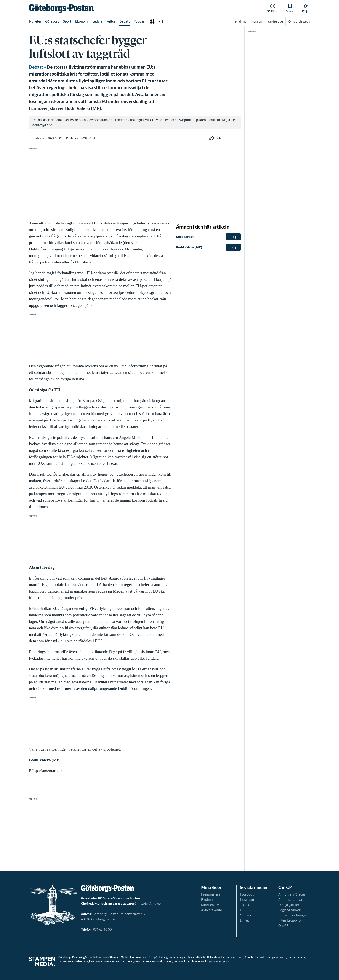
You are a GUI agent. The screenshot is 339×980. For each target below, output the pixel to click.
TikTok (245, 905)
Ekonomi (82, 21)
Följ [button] (233, 237)
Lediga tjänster (289, 905)
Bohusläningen (177, 957)
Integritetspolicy (290, 920)
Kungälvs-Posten (277, 957)
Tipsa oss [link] (257, 22)
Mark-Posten (66, 961)
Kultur (111, 21)
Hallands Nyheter (196, 957)
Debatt (125, 21)
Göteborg (52, 21)
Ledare (97, 21)
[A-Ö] (152, 21)
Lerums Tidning (296, 957)
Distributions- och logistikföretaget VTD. (209, 961)
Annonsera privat (291, 900)
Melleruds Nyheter (84, 961)
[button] (161, 21)
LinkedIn (246, 920)
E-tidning (208, 900)
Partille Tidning (125, 961)
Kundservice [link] (275, 22)
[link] (61, 9)
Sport (67, 21)
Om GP (283, 926)
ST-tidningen (142, 961)
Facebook (247, 894)
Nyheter (35, 21)
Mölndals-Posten (105, 961)
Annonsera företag (292, 894)
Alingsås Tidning (158, 957)
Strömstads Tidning (161, 961)
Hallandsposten (216, 957)
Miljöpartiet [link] (185, 237)
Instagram (247, 900)
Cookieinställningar (292, 915)
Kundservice (210, 905)
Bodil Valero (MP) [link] (189, 247)
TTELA (177, 961)
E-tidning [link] (240, 22)
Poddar (139, 21)
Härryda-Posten (234, 957)
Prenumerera (211, 894)
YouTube (246, 915)
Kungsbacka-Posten (255, 957)
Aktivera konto (212, 910)
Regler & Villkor (289, 910)
